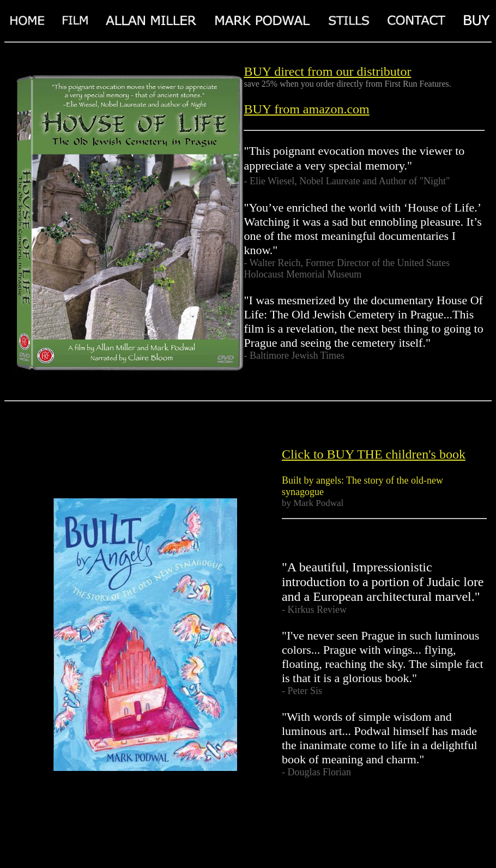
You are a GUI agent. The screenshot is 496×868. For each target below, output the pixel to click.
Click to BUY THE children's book (374, 454)
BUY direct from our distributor (327, 71)
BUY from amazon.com (306, 109)
